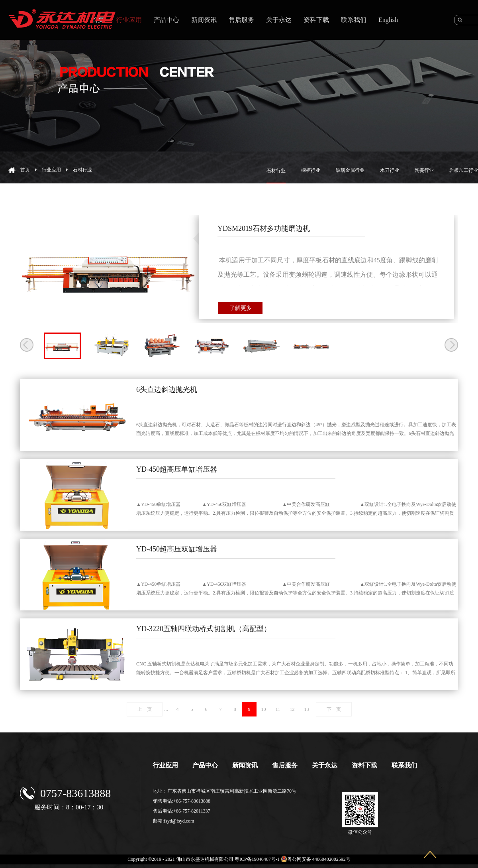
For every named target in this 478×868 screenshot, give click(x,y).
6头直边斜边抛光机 (167, 390)
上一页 (145, 709)
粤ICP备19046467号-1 (257, 859)
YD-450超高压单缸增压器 (177, 469)
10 (264, 709)
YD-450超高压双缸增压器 (177, 549)
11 (278, 709)
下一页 (334, 709)
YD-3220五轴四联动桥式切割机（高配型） (204, 629)
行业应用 (51, 170)
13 (307, 709)
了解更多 (241, 308)
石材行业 (82, 170)
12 (292, 709)
